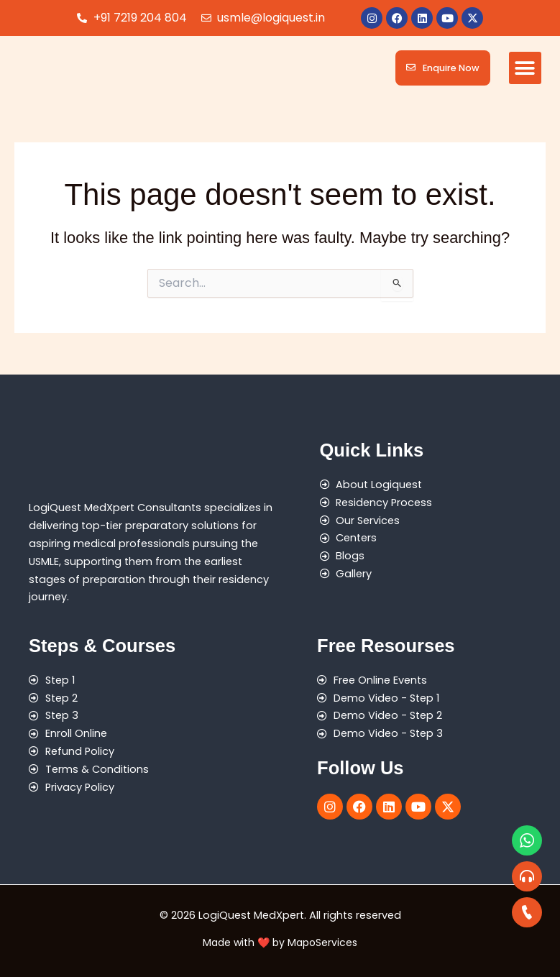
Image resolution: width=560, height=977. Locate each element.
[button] (525, 68)
